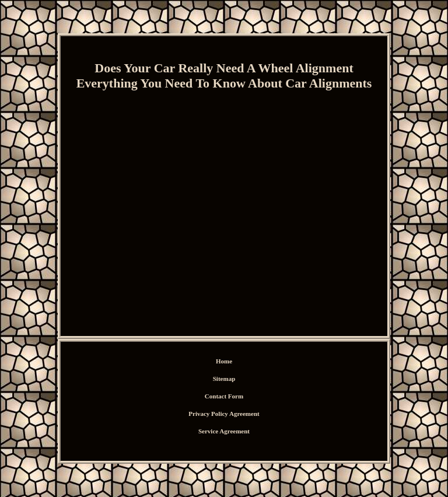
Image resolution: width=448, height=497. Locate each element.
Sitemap (224, 379)
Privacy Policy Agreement (224, 414)
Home (224, 361)
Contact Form (224, 396)
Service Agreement (224, 431)
